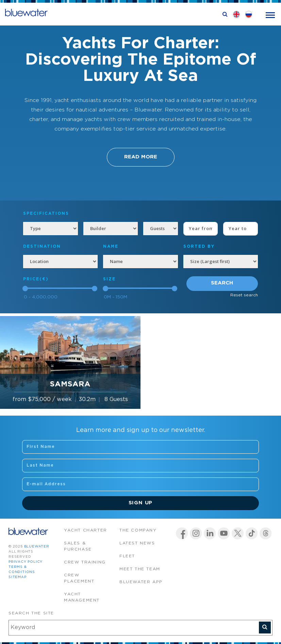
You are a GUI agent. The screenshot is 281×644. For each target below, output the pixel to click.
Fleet (127, 556)
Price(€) (36, 279)
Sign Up (141, 503)
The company (138, 530)
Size (109, 279)
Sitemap (18, 577)
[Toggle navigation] (270, 14)
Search (222, 283)
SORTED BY (199, 247)
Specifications (46, 214)
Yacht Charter (86, 530)
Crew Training (85, 562)
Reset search (244, 295)
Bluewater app (141, 582)
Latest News (137, 543)
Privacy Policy (26, 562)
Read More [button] (141, 157)
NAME (111, 247)
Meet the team (140, 569)
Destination (42, 247)
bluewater (37, 547)
